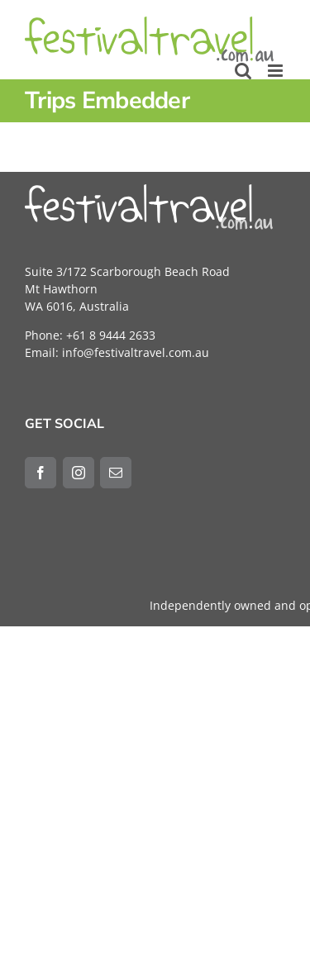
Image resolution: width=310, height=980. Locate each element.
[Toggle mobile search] (243, 71)
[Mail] (116, 473)
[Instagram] (79, 473)
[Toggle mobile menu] (277, 71)
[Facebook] (41, 473)
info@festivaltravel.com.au (136, 352)
